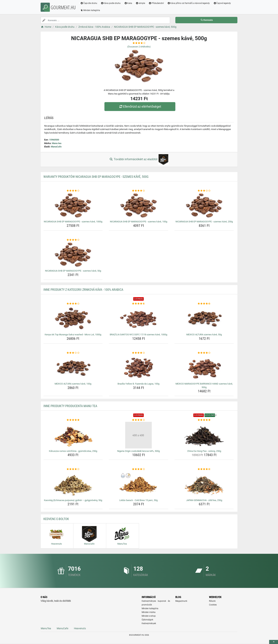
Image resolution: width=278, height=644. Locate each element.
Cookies (213, 605)
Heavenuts (80, 628)
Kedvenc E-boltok (56, 519)
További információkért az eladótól (139, 159)
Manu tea (57, 143)
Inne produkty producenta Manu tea (70, 406)
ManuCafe (56, 147)
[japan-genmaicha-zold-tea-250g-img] (204, 484)
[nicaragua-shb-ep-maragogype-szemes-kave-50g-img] (73, 255)
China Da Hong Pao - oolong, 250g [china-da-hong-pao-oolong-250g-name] (204, 451)
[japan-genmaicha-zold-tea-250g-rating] (204, 469)
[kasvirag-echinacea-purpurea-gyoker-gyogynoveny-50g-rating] (73, 469)
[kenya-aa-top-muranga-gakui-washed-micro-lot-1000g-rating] (73, 304)
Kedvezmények (149, 623)
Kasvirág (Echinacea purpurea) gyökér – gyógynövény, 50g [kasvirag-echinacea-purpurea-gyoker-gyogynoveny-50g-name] (73, 500)
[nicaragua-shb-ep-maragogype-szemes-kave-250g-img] (204, 206)
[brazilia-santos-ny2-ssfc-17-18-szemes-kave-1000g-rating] (139, 304)
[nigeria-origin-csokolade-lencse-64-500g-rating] (139, 420)
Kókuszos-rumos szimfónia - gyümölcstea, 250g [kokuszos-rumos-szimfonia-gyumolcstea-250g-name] (73, 451)
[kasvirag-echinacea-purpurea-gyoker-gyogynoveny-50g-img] (73, 484)
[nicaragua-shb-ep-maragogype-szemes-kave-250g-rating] (204, 191)
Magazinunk (181, 601)
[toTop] (274, 642)
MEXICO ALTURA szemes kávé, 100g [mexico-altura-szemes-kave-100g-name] (73, 384)
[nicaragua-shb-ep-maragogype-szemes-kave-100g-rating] (139, 191)
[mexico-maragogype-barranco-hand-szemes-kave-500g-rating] (204, 353)
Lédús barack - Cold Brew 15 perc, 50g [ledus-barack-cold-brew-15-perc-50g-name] (138, 500)
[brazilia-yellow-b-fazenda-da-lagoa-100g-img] (139, 368)
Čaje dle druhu (89, 3)
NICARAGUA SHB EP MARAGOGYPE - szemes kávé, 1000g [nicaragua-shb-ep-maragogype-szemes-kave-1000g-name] (73, 222)
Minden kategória (90, 10)
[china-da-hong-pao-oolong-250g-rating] (204, 420)
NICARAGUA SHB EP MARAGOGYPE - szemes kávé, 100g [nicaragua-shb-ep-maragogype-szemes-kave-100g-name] (139, 222)
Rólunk (212, 601)
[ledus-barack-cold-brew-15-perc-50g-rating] (139, 469)
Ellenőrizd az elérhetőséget (140, 106)
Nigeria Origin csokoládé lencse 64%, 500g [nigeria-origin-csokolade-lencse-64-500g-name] (138, 451)
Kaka (128, 3)
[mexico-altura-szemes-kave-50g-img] (204, 319)
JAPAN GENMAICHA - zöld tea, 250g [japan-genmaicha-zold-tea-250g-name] (204, 500)
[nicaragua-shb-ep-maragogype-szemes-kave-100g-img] (139, 206)
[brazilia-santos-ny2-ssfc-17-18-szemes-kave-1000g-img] (139, 319)
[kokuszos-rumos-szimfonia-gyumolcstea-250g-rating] (73, 420)
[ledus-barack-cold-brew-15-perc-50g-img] (139, 484)
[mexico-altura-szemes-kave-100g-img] (73, 368)
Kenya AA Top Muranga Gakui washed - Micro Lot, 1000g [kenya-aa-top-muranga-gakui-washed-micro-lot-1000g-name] (73, 335)
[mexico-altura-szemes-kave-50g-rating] (204, 304)
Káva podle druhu (111, 3)
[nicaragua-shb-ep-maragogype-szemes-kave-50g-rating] (73, 240)
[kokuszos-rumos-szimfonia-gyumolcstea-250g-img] (73, 435)
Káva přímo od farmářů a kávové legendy (189, 3)
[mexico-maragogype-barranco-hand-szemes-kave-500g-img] (204, 368)
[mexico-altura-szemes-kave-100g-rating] (73, 353)
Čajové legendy (222, 3)
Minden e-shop (149, 616)
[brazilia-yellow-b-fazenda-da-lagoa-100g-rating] (139, 353)
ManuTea (46, 628)
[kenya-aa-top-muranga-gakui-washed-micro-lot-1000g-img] (73, 319)
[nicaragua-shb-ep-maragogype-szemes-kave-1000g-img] (73, 206)
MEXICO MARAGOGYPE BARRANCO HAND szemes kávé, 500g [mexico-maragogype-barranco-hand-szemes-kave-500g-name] (204, 385)
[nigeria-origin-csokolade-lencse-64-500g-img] (139, 435)
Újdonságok (147, 620)
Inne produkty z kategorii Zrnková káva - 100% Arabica (83, 290)
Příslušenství (156, 3)
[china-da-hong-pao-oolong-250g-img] (204, 435)
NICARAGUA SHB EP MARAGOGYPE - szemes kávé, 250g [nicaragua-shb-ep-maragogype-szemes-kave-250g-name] (204, 222)
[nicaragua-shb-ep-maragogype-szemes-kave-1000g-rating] (73, 191)
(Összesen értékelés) (139, 47)
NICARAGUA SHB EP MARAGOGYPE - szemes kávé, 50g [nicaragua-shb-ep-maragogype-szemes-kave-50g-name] (73, 271)
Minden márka (149, 612)
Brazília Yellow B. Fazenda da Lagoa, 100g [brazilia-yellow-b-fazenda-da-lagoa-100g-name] (138, 384)
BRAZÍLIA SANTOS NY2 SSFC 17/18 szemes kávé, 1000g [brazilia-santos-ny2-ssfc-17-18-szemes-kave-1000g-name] (138, 335)
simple (140, 3)
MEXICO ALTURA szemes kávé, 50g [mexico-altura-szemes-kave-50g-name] (204, 335)
